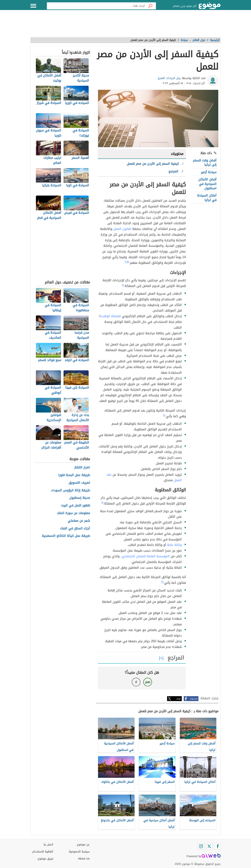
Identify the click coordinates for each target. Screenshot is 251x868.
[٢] (126, 262)
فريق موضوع (45, 859)
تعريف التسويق (79, 483)
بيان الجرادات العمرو (169, 78)
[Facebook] (217, 846)
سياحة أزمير (209, 172)
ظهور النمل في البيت (75, 506)
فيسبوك (194, 699)
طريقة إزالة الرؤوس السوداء (71, 490)
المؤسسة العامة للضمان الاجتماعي (146, 556)
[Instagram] (201, 846)
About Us (84, 859)
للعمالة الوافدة (110, 316)
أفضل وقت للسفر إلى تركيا (205, 163)
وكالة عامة (174, 545)
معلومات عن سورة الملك (73, 513)
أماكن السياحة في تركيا (207, 198)
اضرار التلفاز (82, 468)
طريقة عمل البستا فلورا (74, 475)
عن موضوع (83, 845)
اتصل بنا (48, 845)
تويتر (179, 699)
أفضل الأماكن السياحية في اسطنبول (207, 184)
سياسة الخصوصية (79, 852)
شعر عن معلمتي (79, 521)
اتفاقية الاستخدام (43, 852)
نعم (148, 682)
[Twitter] (209, 846)
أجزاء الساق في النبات (75, 529)
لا (136, 682)
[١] (128, 262)
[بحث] (150, 6)
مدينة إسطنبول (80, 498)
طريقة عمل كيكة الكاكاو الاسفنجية (66, 536)
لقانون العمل (122, 229)
